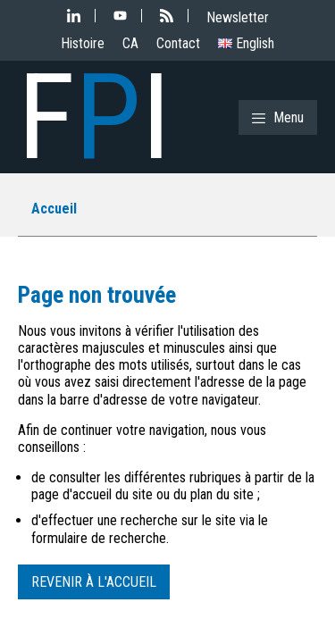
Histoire (83, 43)
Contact (178, 43)
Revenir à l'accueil (94, 582)
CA (130, 43)
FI (94, 117)
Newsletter (238, 17)
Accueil (54, 209)
